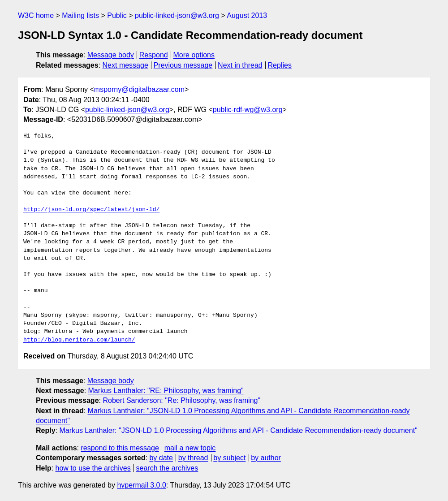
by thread (193, 458)
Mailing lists (80, 15)
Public (117, 15)
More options (194, 55)
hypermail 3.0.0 (141, 485)
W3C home (36, 15)
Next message (125, 65)
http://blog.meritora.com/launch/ (79, 340)
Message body (111, 55)
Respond (154, 55)
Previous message (183, 65)
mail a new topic (190, 448)
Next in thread (240, 65)
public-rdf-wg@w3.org (248, 110)
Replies (280, 65)
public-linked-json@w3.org (177, 15)
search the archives (167, 468)
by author (266, 458)
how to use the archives (93, 468)
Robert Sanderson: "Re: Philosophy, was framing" (181, 400)
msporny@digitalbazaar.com (139, 89)
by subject (229, 458)
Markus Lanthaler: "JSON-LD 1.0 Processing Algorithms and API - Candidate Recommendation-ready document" (238, 430)
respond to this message (120, 448)
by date (161, 458)
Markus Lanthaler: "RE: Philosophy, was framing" (166, 391)
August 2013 (247, 15)
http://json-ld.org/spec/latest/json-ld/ (91, 210)
